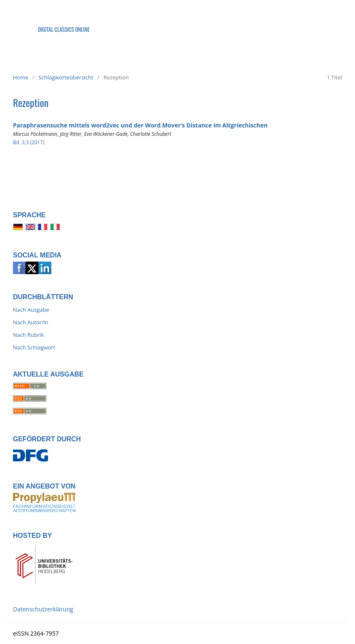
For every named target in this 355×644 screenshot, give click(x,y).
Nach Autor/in (31, 322)
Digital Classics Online (64, 29)
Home (21, 77)
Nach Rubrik (28, 335)
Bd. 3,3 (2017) (29, 142)
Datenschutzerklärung (43, 609)
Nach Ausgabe (31, 310)
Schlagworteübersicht (66, 77)
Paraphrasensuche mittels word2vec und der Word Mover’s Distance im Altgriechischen (140, 125)
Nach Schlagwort (34, 347)
